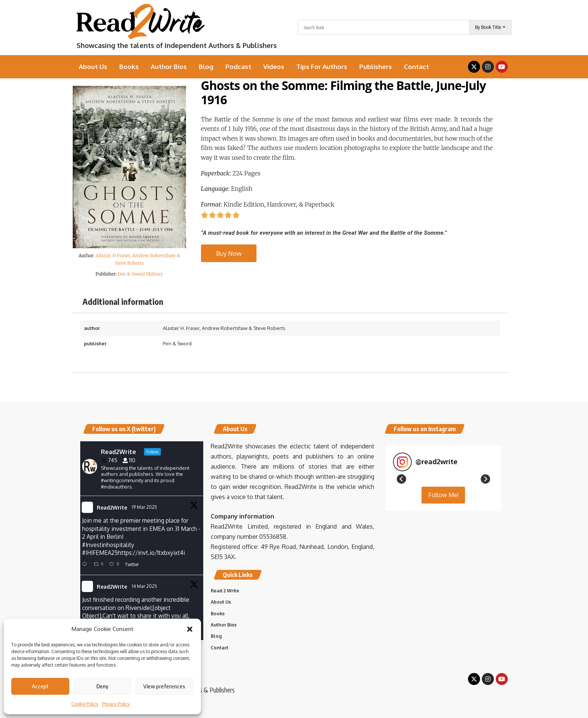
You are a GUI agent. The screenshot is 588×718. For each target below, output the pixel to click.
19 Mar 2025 (145, 507)
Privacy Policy (116, 704)
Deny (102, 686)
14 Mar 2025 (145, 588)
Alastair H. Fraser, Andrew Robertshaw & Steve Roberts (224, 328)
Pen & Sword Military (140, 274)
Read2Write (112, 507)
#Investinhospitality (109, 546)
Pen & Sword (177, 343)
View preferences (164, 686)
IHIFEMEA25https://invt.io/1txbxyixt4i (137, 555)
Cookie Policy (85, 704)
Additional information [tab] (123, 301)
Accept (40, 686)
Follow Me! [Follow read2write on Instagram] (443, 585)
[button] (190, 629)
